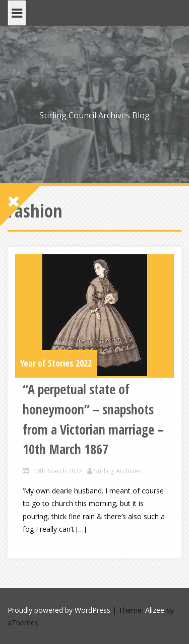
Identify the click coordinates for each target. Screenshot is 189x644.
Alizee (155, 610)
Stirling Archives (118, 471)
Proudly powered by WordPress (59, 610)
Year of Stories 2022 (56, 363)
